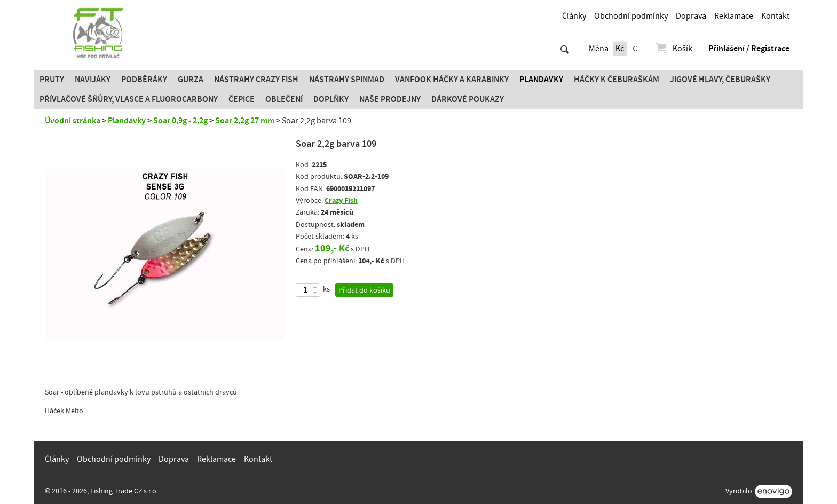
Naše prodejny (390, 99)
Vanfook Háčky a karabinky (452, 80)
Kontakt (775, 16)
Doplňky (331, 99)
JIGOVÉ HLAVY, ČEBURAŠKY (720, 80)
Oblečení (284, 99)
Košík (673, 49)
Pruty (52, 80)
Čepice (242, 99)
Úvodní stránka (73, 121)
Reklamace (734, 16)
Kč (620, 49)
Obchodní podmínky (631, 16)
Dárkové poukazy (468, 99)
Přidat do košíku (364, 290)
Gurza (191, 80)
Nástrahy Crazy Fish (256, 80)
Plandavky (541, 80)
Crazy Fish (341, 200)
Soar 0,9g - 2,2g (180, 121)
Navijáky (93, 80)
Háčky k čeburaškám (617, 80)
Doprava (691, 16)
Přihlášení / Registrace (749, 49)
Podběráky (144, 80)
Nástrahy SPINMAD (347, 80)
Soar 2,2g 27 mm (245, 121)
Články (574, 16)
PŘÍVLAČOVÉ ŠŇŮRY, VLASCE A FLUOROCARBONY (129, 99)
